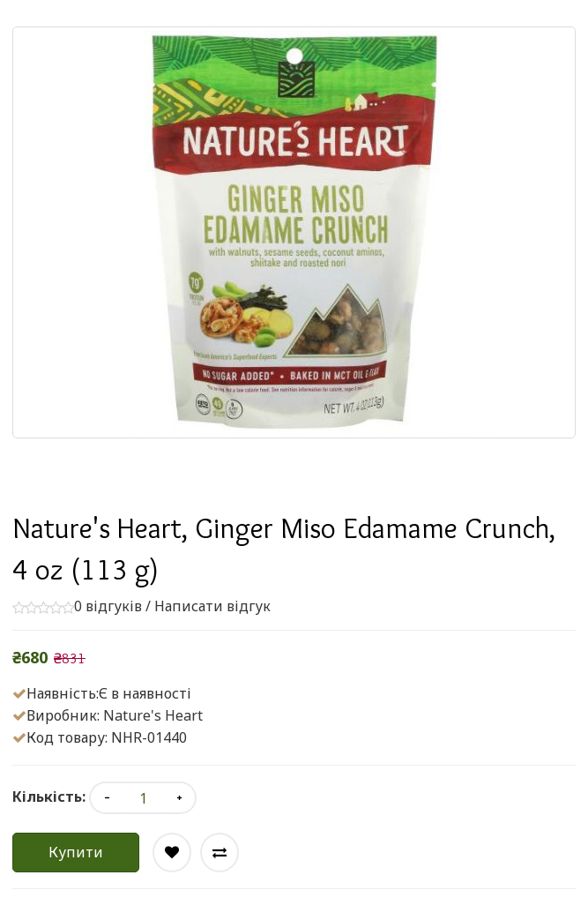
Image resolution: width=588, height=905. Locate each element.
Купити (76, 852)
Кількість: (49, 797)
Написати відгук (212, 606)
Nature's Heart (153, 715)
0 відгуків (108, 606)
